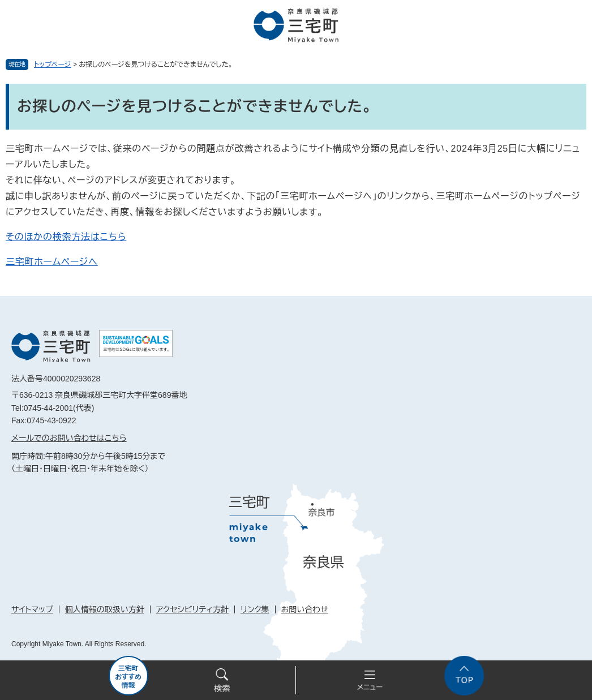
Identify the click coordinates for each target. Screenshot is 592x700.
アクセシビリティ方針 (192, 609)
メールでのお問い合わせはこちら (69, 438)
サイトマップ (32, 609)
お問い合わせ (305, 609)
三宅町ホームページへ (52, 262)
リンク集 (255, 609)
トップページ (53, 65)
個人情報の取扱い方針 (105, 609)
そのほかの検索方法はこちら (66, 237)
